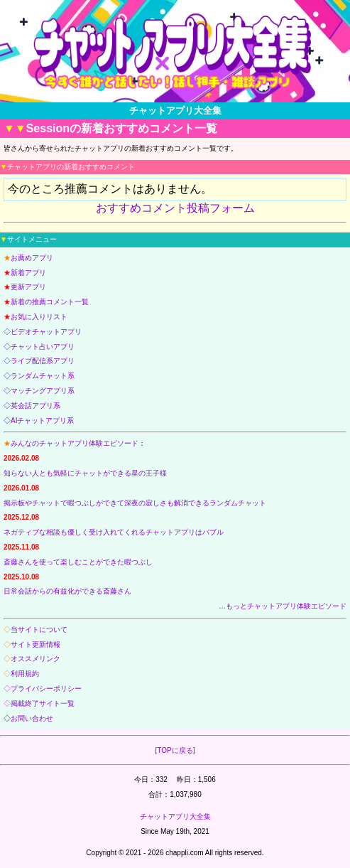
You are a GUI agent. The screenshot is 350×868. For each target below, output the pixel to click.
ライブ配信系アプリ (43, 361)
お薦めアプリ (32, 258)
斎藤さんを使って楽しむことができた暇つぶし (78, 562)
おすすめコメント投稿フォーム (175, 208)
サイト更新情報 (35, 644)
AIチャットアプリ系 (42, 420)
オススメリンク (35, 659)
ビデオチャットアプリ (46, 332)
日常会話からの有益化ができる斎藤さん (67, 591)
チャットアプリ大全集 (175, 816)
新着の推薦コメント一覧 (50, 302)
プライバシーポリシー (46, 688)
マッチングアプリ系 (43, 391)
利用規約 (25, 674)
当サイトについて (39, 629)
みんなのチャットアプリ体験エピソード (75, 443)
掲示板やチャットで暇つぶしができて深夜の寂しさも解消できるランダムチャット (135, 503)
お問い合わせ (32, 718)
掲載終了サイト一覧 (43, 703)
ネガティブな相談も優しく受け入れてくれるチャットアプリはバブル (114, 532)
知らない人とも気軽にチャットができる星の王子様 (85, 473)
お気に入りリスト (39, 317)
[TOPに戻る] (175, 750)
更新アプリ (28, 287)
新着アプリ (28, 273)
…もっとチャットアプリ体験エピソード (283, 606)
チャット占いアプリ (43, 347)
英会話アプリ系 (35, 406)
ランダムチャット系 (43, 376)
